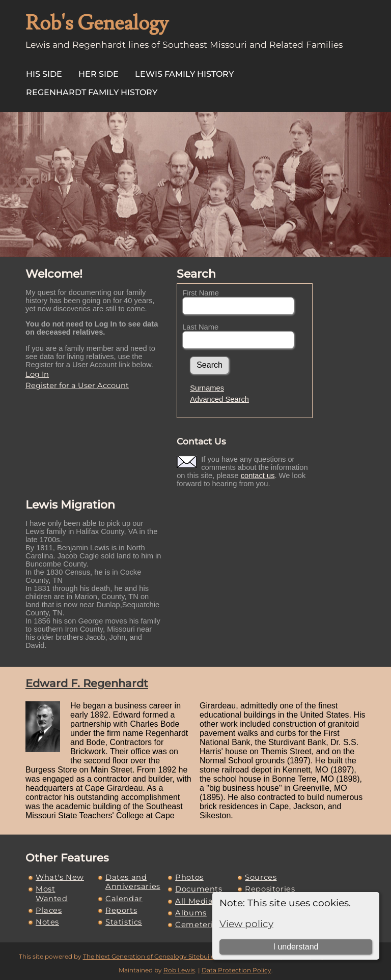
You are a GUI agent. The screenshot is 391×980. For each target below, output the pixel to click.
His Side (44, 74)
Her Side (99, 74)
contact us (258, 476)
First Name (201, 293)
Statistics (124, 922)
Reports (121, 910)
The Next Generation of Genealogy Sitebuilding (154, 956)
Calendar (124, 899)
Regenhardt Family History (92, 92)
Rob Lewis (179, 970)
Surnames (207, 388)
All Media (194, 901)
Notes (47, 922)
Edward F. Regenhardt (87, 683)
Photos (189, 877)
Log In (37, 374)
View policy (246, 924)
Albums (191, 913)
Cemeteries (199, 925)
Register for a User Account (77, 385)
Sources (261, 877)
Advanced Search (219, 399)
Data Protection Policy (236, 970)
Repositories (270, 889)
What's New (60, 877)
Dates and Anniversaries (133, 882)
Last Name (200, 327)
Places (49, 910)
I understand (296, 947)
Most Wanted (52, 894)
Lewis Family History (184, 74)
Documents (199, 889)
